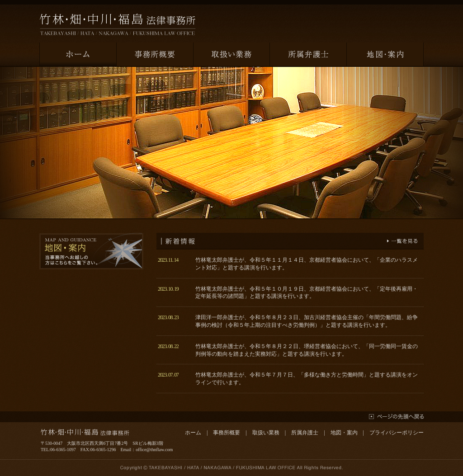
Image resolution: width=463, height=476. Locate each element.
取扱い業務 (266, 433)
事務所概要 (227, 433)
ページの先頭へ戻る (397, 417)
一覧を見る (402, 241)
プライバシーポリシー (397, 433)
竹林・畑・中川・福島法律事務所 (118, 24)
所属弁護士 (305, 433)
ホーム (193, 433)
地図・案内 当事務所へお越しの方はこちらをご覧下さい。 (91, 251)
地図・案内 (344, 433)
